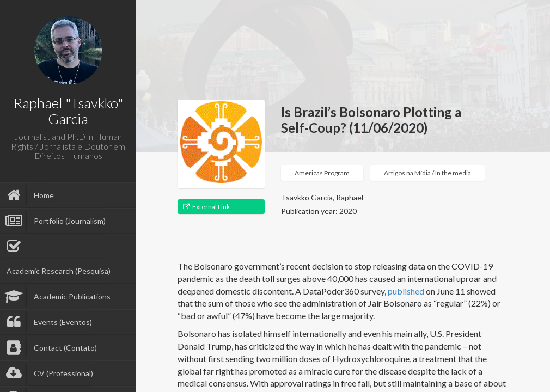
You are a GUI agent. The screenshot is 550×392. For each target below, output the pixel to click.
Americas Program (322, 173)
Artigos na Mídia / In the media (427, 173)
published (406, 291)
